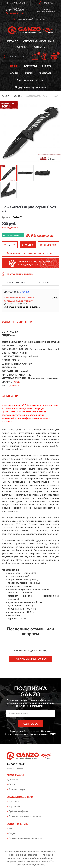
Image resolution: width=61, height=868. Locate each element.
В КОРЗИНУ (28, 245)
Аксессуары (45, 73)
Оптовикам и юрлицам (39, 41)
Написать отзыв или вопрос (31, 659)
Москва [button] (24, 292)
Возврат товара (17, 790)
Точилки (28, 73)
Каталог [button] (13, 41)
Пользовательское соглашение (25, 817)
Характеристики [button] (16, 283)
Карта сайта (15, 807)
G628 (17, 382)
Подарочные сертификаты (31, 87)
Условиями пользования (38, 734)
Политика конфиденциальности (25, 839)
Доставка (13, 780)
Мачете (47, 66)
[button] (15, 13)
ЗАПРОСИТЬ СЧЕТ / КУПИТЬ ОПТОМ (30, 253)
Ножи (14, 66)
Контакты (39, 47)
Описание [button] (45, 283)
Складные (14, 386)
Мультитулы (30, 66)
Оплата (12, 785)
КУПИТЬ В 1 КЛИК (49, 245)
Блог (11, 829)
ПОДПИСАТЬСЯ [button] (30, 724)
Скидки (12, 834)
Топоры (14, 73)
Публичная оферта (18, 812)
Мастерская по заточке (30, 80)
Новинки (21, 47)
